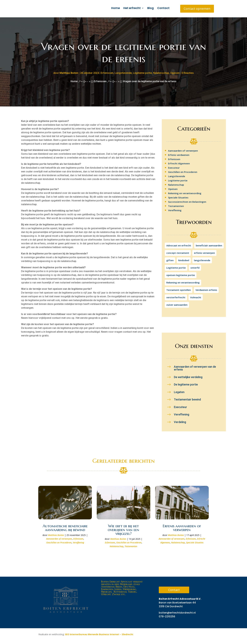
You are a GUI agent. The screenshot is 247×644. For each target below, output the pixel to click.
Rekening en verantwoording (185, 192)
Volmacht (196, 296)
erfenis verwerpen (204, 252)
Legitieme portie (142, 72)
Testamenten (176, 205)
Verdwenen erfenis (206, 289)
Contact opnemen (197, 9)
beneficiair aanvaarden (209, 244)
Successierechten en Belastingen (187, 200)
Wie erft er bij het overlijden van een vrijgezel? (123, 529)
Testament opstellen (179, 289)
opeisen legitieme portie (181, 274)
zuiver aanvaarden (177, 303)
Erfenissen (107, 72)
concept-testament (178, 252)
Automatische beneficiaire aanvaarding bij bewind (65, 527)
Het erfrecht (132, 8)
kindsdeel (184, 259)
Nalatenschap (161, 72)
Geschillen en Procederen (183, 171)
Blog (151, 8)
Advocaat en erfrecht (179, 244)
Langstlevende (123, 72)
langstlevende (202, 259)
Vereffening (175, 209)
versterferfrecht (176, 296)
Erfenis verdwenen (179, 154)
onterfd (195, 266)
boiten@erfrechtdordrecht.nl (177, 611)
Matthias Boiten (69, 72)
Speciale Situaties (178, 196)
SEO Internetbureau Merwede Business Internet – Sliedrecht (99, 633)
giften (170, 259)
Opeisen (175, 72)
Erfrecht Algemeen (179, 162)
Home (116, 8)
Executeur (174, 166)
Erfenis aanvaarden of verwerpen (182, 527)
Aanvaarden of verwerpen (183, 149)
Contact (163, 8)
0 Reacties (188, 72)
